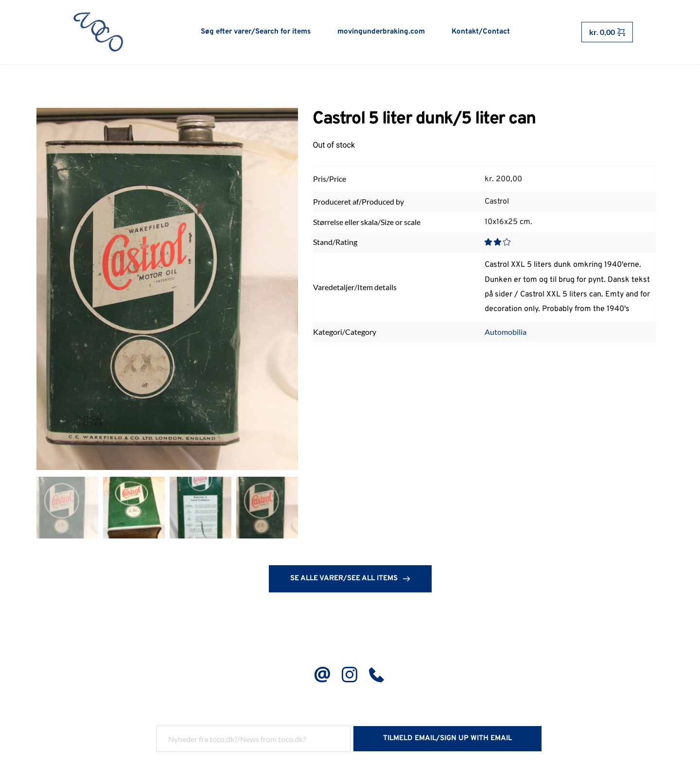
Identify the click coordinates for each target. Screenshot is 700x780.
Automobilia (506, 332)
